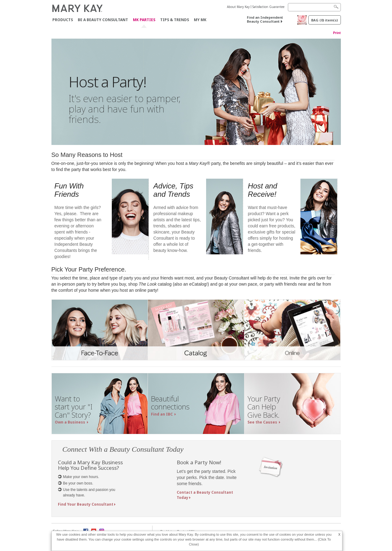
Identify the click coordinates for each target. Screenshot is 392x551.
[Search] (314, 7)
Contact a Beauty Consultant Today (205, 495)
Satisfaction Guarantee (268, 7)
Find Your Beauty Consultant (86, 504)
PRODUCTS (63, 20)
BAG (324, 20)
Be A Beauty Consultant (103, 20)
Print (337, 33)
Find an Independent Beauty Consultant (265, 19)
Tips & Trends (175, 20)
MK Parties (144, 20)
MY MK (200, 20)
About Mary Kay (238, 7)
